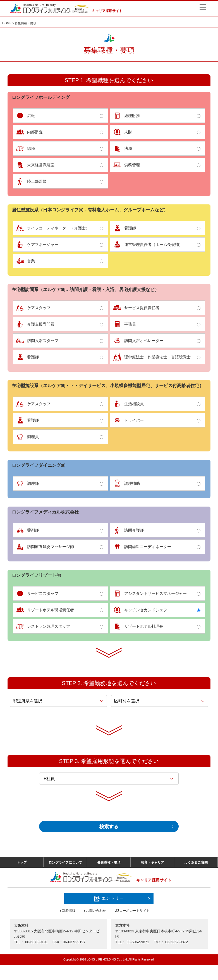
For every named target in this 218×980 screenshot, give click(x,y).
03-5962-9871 (138, 957)
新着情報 (69, 926)
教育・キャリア (152, 876)
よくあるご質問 (196, 876)
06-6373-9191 (36, 957)
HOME (7, 21)
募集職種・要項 (109, 876)
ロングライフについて (65, 876)
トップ (22, 876)
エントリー (109, 914)
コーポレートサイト (135, 926)
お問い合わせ (96, 926)
